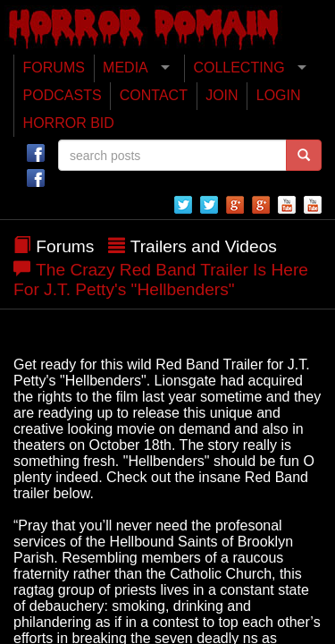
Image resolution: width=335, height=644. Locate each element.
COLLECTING (239, 68)
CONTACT (154, 95)
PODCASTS (63, 95)
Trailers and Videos (204, 246)
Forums (65, 246)
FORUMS (54, 68)
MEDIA (126, 68)
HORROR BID (69, 123)
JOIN (222, 95)
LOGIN (279, 95)
